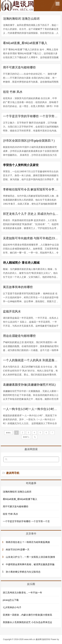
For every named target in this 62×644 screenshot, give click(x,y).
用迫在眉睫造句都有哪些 (19, 336)
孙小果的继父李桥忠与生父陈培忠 (23, 572)
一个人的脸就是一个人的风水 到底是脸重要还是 (31, 360)
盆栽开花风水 (12, 311)
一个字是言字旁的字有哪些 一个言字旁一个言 (31, 116)
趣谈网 (39, 639)
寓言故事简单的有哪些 (18, 287)
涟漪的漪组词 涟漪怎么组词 (21, 19)
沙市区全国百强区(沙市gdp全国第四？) (29, 141)
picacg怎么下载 (11, 600)
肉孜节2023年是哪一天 (18, 550)
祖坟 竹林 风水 (13, 92)
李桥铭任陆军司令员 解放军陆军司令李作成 (31, 189)
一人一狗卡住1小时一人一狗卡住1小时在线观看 (31, 409)
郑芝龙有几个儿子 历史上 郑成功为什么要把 (31, 214)
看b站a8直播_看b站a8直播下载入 (25, 43)
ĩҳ (35, 437)
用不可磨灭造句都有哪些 (19, 67)
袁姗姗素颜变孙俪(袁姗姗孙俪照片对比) (29, 385)
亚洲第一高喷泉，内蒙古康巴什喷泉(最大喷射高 (28, 615)
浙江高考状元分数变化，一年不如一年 (22, 593)
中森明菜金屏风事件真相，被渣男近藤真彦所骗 (30, 564)
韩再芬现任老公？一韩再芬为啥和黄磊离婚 (28, 542)
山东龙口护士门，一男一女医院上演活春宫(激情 (31, 557)
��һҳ (26, 437)
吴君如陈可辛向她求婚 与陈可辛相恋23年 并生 (31, 238)
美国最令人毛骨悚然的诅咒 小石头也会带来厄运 (27, 622)
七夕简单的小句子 (12, 607)
